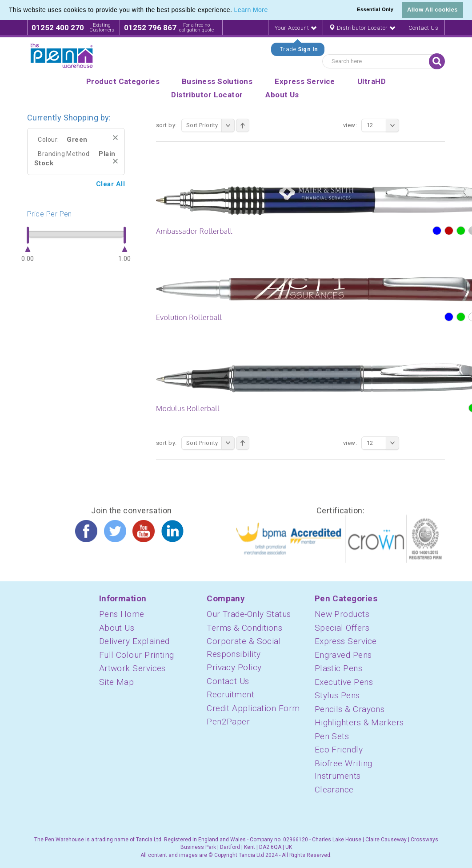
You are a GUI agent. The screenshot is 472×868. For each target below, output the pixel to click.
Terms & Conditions (244, 628)
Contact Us (424, 28)
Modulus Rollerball (188, 408)
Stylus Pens (337, 695)
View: (350, 125)
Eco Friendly (339, 750)
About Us (117, 628)
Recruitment (230, 694)
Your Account (296, 28)
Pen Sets (332, 736)
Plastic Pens (338, 668)
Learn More (251, 10)
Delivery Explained (134, 641)
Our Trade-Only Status (249, 614)
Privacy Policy (234, 667)
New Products (342, 614)
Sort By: (166, 125)
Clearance (334, 790)
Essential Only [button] (375, 9)
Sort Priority (210, 125)
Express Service (346, 641)
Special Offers (342, 628)
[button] (271, 11)
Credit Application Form (253, 708)
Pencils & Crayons (350, 709)
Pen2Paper (228, 722)
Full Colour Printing (137, 655)
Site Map (117, 682)
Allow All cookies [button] (432, 10)
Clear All (110, 184)
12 (383, 125)
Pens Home (122, 614)
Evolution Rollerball (189, 317)
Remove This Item (115, 138)
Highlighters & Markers (359, 722)
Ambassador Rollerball (194, 231)
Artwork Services (132, 668)
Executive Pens (344, 682)
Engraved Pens (343, 655)
